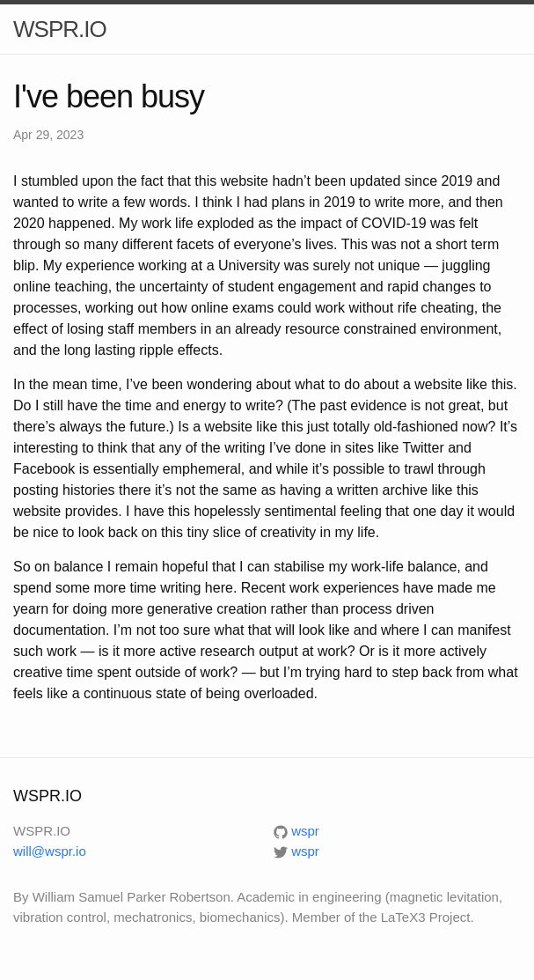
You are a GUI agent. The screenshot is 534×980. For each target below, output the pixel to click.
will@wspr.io (50, 851)
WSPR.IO (60, 29)
